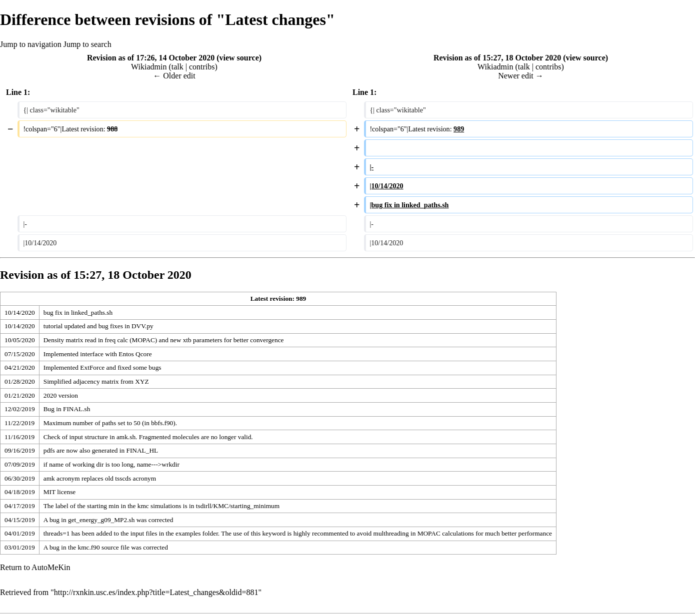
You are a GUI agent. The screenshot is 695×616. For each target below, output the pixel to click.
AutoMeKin (51, 567)
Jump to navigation (31, 44)
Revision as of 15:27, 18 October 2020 (497, 58)
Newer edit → (521, 76)
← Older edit (174, 76)
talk (177, 67)
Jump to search (87, 44)
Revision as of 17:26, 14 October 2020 (151, 58)
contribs (202, 67)
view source (239, 58)
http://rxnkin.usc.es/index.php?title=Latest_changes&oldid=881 (156, 592)
